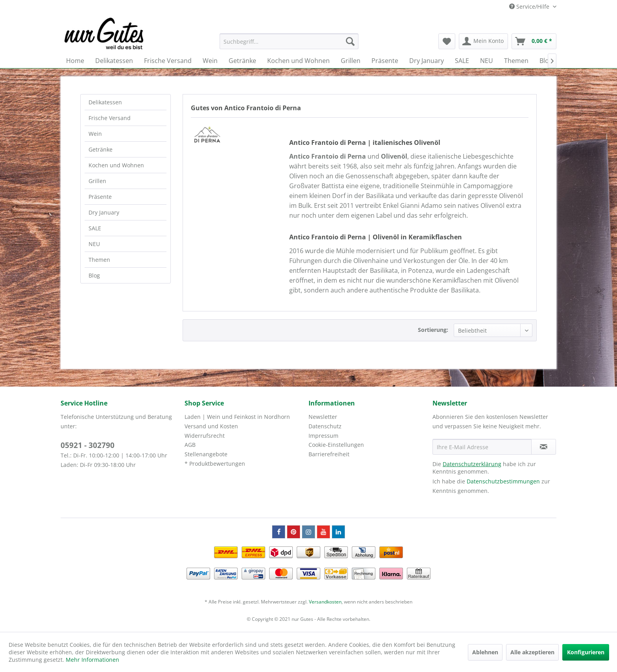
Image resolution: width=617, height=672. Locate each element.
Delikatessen (105, 102)
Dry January (104, 212)
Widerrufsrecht (205, 436)
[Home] (75, 61)
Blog (94, 275)
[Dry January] (427, 61)
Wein (95, 134)
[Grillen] (351, 61)
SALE (95, 228)
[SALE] (462, 61)
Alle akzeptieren (532, 652)
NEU (94, 244)
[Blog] (546, 61)
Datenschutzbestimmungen (503, 481)
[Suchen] (350, 41)
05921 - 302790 (88, 445)
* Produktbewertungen (215, 464)
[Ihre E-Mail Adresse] (482, 447)
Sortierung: (433, 330)
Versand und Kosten (211, 426)
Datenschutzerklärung (472, 464)
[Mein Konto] (483, 41)
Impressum (323, 436)
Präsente (100, 197)
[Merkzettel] (447, 41)
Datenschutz (325, 426)
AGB (190, 445)
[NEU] (487, 61)
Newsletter (323, 417)
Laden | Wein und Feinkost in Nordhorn (237, 417)
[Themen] (516, 61)
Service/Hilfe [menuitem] (530, 6)
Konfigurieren (586, 652)
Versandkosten (325, 602)
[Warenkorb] (534, 41)
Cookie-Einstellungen (336, 445)
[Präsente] (385, 61)
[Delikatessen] (114, 61)
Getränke (101, 149)
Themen (99, 260)
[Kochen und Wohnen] (298, 61)
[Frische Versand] (168, 61)
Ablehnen (485, 652)
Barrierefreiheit (329, 454)
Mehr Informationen (92, 660)
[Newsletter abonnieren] (544, 447)
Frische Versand (110, 118)
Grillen (97, 181)
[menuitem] (289, 41)
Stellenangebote (206, 454)
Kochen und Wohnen (116, 165)
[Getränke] (242, 61)
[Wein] (210, 61)
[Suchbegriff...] (289, 41)
